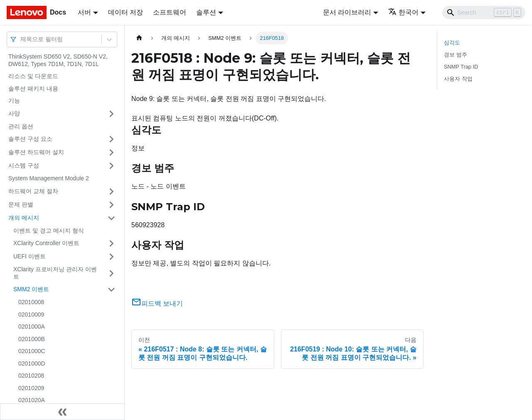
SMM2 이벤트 (31, 289)
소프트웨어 (170, 12)
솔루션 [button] (206, 12)
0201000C (32, 351)
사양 (14, 113)
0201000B (32, 339)
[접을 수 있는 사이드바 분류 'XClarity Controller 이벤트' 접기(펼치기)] (111, 243)
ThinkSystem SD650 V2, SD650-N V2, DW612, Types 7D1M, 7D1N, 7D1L (58, 60)
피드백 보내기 (157, 303)
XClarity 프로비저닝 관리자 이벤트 (55, 273)
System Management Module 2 (49, 178)
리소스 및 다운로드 (33, 76)
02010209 (31, 388)
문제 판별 (21, 204)
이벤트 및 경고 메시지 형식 (49, 231)
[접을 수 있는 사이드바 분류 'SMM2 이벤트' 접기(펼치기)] (111, 290)
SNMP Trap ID (461, 67)
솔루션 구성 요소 (30, 139)
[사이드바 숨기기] (62, 412)
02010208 (31, 376)
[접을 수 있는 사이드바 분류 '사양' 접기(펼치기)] (111, 114)
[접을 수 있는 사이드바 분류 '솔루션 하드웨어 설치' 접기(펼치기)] (111, 152)
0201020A (32, 400)
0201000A (32, 327)
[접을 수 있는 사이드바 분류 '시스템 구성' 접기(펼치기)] (111, 166)
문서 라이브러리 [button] (347, 12)
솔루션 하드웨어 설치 (36, 152)
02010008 (31, 302)
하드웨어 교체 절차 (33, 191)
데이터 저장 (126, 12)
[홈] (139, 38)
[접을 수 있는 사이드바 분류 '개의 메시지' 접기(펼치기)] (111, 218)
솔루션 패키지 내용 (33, 88)
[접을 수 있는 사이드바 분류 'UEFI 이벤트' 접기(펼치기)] (111, 257)
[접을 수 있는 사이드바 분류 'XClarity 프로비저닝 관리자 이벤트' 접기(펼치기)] (111, 273)
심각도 (452, 43)
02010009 (31, 314)
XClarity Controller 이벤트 (46, 243)
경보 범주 (456, 55)
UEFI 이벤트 (30, 256)
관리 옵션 (21, 126)
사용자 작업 (458, 79)
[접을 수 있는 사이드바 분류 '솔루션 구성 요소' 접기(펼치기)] (111, 139)
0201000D (32, 364)
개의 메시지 (24, 218)
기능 (14, 101)
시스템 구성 (24, 165)
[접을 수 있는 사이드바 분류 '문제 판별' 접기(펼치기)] (111, 205)
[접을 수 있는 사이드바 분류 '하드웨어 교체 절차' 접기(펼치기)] (111, 192)
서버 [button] (84, 12)
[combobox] (21, 39)
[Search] (484, 12)
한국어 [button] (403, 12)
